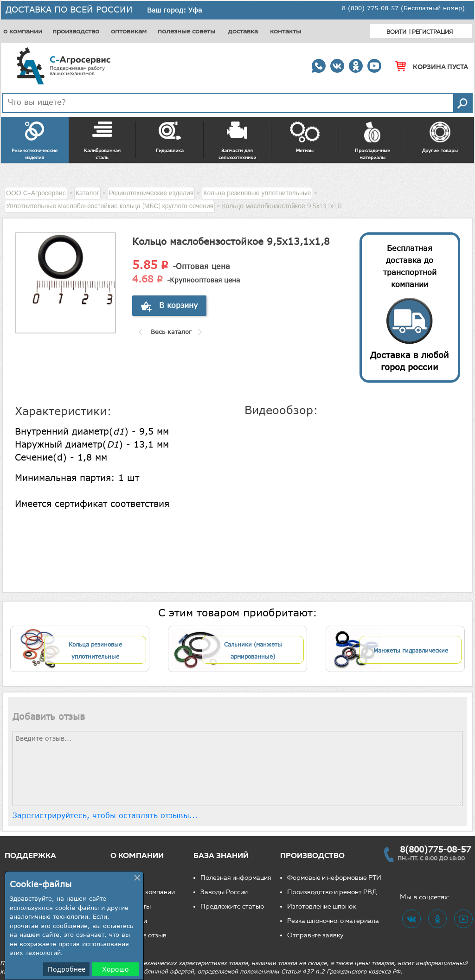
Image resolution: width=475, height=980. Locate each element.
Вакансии (132, 921)
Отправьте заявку (315, 935)
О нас (126, 878)
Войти (396, 32)
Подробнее (67, 969)
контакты (286, 31)
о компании (23, 31)
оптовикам (129, 31)
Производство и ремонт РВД (332, 892)
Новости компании (146, 892)
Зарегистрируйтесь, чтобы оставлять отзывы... (105, 815)
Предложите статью (232, 906)
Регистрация (432, 32)
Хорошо (116, 969)
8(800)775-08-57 (435, 849)
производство (76, 31)
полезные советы (186, 31)
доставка (243, 31)
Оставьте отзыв (142, 935)
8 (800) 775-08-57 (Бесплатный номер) (403, 8)
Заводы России (224, 892)
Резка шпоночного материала (333, 921)
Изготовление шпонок (321, 906)
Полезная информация (236, 878)
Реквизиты (134, 906)
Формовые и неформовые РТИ (334, 878)
